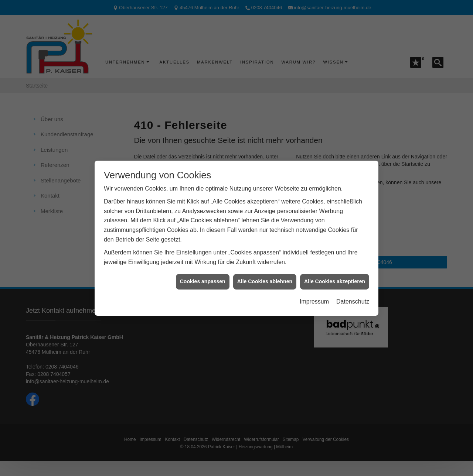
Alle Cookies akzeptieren (335, 277)
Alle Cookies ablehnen (265, 277)
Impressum (314, 297)
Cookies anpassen (203, 277)
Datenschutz (353, 297)
